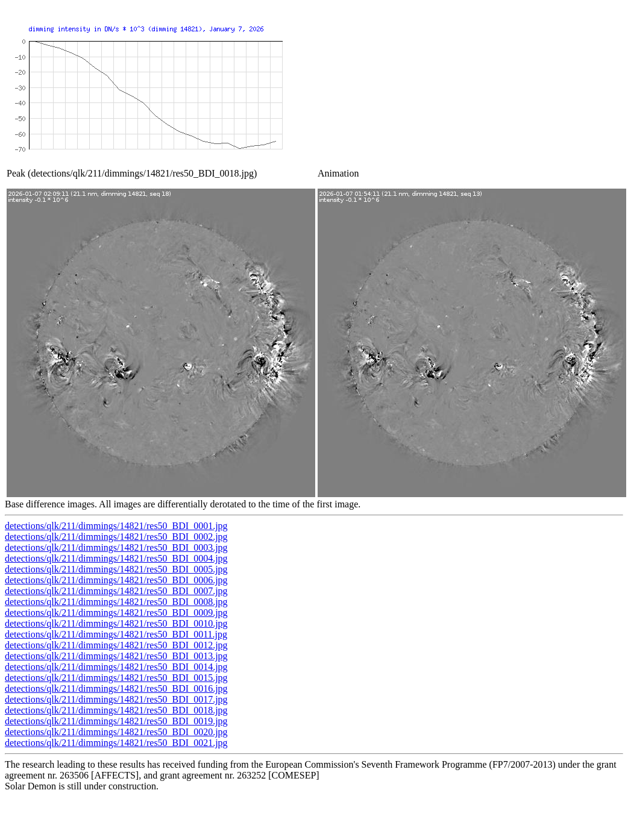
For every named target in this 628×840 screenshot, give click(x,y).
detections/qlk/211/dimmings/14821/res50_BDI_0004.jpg (116, 558)
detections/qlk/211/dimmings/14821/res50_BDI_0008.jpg (116, 602)
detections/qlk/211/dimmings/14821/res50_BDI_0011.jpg (116, 634)
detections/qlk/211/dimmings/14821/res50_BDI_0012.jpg (116, 645)
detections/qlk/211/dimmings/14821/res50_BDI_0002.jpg (116, 537)
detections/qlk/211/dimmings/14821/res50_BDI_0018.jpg (116, 710)
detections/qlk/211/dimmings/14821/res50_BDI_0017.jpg (116, 699)
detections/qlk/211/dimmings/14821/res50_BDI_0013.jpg (116, 656)
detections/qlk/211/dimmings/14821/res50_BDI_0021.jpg (116, 743)
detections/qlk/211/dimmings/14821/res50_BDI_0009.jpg (116, 613)
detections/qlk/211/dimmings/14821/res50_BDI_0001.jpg (116, 526)
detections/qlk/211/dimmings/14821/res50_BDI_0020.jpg (116, 732)
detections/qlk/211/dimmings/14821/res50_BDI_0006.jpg (116, 580)
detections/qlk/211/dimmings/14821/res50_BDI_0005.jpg (116, 569)
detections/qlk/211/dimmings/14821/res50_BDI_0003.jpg (116, 547)
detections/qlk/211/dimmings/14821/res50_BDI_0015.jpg (116, 678)
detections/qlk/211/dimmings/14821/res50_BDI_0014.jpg (116, 667)
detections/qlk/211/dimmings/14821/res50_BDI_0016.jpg (116, 688)
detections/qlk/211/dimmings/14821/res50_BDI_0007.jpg (116, 591)
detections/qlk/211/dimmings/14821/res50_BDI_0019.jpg (116, 721)
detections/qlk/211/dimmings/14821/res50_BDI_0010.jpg (116, 623)
